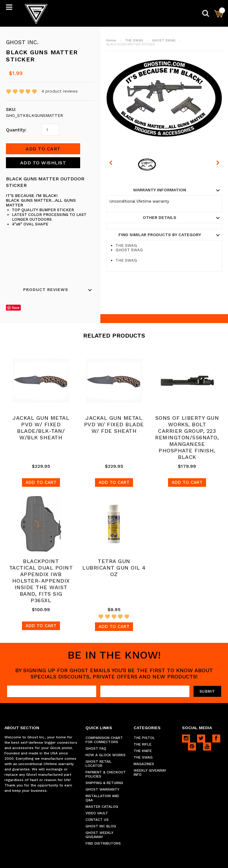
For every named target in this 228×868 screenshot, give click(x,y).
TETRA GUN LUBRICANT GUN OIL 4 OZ (114, 568)
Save (16, 308)
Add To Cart (41, 482)
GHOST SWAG (164, 40)
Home (111, 40)
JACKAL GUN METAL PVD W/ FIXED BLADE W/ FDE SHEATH (114, 424)
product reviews (60, 91)
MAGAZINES (144, 764)
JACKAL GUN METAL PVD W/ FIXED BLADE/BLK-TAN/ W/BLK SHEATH (41, 428)
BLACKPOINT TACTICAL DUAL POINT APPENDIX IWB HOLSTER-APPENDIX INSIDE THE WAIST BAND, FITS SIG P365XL (41, 581)
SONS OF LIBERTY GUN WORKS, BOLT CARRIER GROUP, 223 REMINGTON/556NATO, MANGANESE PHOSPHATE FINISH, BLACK (187, 437)
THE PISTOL (144, 738)
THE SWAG (134, 40)
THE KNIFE (143, 751)
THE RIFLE (142, 744)
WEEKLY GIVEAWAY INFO (150, 772)
